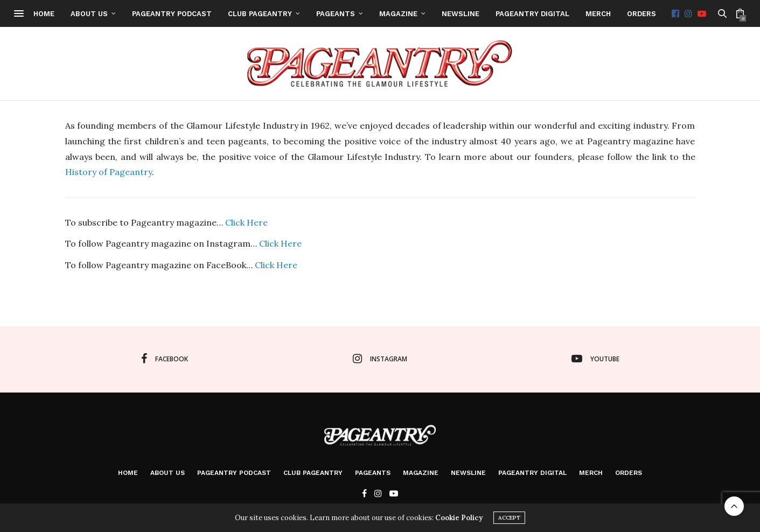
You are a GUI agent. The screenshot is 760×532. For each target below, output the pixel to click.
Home (83, 14)
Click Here (246, 222)
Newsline (500, 14)
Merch (637, 14)
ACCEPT (509, 518)
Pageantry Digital (572, 14)
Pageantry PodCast (211, 14)
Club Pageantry (299, 14)
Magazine (438, 14)
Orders (681, 14)
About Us (128, 14)
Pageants (375, 14)
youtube (595, 359)
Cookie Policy (459, 518)
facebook (165, 359)
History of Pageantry (109, 172)
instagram (380, 359)
